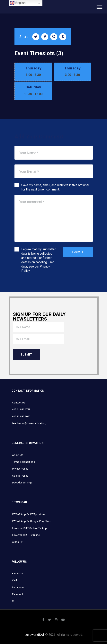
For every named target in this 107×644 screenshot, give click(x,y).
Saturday (33, 87)
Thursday (33, 68)
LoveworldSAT (34, 635)
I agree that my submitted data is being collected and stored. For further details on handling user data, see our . (39, 260)
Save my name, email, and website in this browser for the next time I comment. (55, 187)
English (18, 3)
